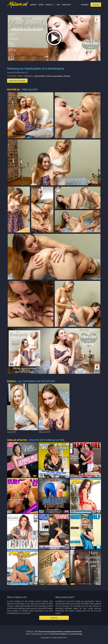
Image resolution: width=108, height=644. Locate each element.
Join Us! (96, 5)
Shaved (67, 76)
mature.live (66, 5)
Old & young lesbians (55, 76)
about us (49, 5)
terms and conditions (59, 634)
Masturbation (40, 76)
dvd (58, 5)
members (85, 5)
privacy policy (77, 634)
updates (33, 5)
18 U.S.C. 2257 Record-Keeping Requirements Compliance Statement (54, 632)
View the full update (17, 81)
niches (41, 5)
